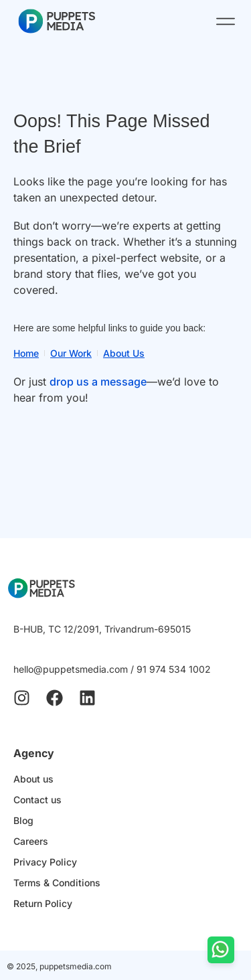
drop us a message (98, 382)
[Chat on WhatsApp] (221, 950)
